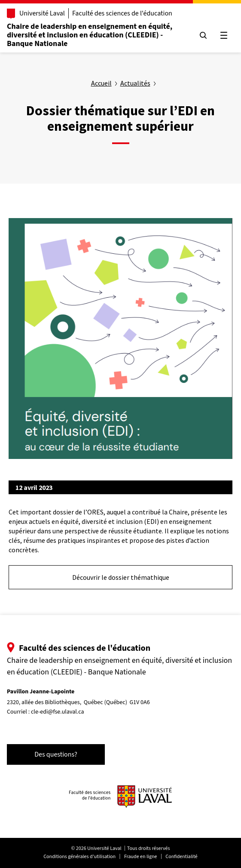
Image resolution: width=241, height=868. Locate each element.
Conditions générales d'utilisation (79, 857)
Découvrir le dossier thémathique (121, 577)
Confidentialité (181, 857)
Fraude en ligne (141, 857)
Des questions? (56, 754)
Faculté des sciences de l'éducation (122, 13)
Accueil (101, 83)
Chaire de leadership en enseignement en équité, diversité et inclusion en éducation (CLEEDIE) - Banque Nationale (90, 35)
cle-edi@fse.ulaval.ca (58, 712)
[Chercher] (203, 35)
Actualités (135, 83)
